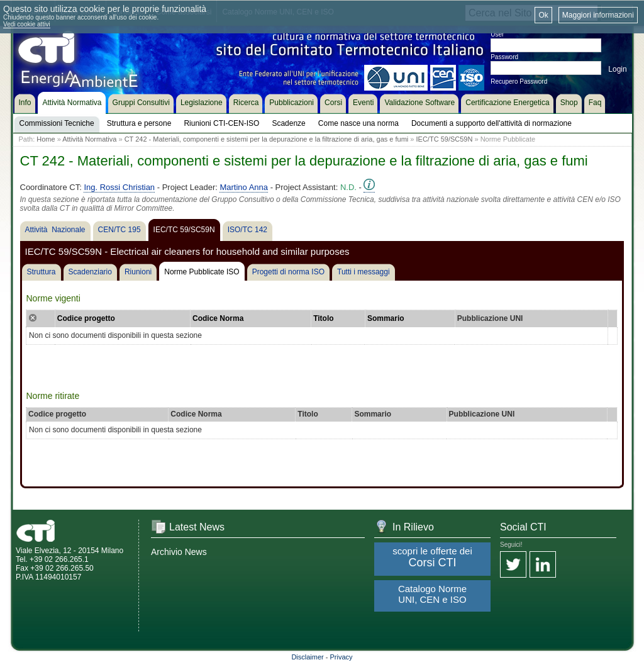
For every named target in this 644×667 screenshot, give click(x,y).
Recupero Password (519, 81)
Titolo (323, 318)
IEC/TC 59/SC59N (446, 139)
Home (46, 139)
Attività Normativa (89, 139)
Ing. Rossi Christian (119, 187)
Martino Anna (244, 187)
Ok (543, 15)
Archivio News (179, 552)
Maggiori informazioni (598, 15)
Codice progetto (86, 318)
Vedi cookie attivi (27, 24)
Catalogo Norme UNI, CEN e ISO (432, 594)
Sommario (386, 318)
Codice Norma (218, 318)
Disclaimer (307, 657)
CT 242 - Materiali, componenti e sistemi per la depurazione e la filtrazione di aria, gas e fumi (267, 139)
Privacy (341, 657)
